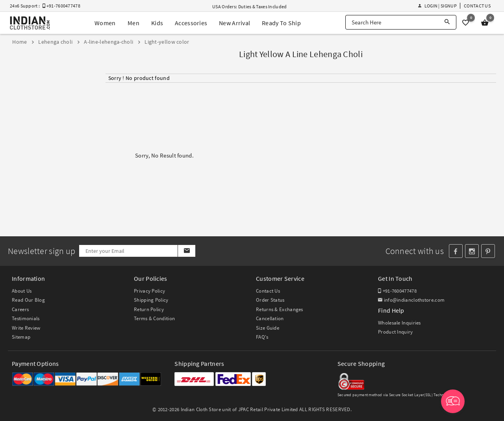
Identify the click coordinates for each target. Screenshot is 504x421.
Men (133, 23)
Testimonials (26, 318)
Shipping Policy (151, 300)
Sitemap (21, 337)
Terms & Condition (154, 318)
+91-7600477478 (397, 291)
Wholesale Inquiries (399, 323)
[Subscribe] (186, 251)
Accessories (191, 23)
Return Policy (149, 309)
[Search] (447, 22)
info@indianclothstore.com (411, 300)
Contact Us (477, 6)
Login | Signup (437, 6)
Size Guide (268, 328)
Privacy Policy (149, 291)
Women (105, 23)
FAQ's (262, 337)
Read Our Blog (28, 300)
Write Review (26, 328)
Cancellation (270, 318)
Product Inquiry (396, 332)
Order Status (270, 300)
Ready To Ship (281, 23)
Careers (20, 309)
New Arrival (234, 23)
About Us (22, 291)
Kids (157, 23)
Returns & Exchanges (280, 309)
